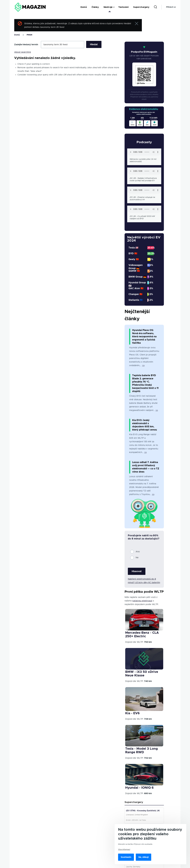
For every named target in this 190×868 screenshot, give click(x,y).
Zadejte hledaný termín (26, 45)
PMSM (29, 35)
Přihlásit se (171, 7)
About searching (23, 52)
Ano (138, 552)
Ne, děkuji (143, 857)
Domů (17, 35)
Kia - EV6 (132, 713)
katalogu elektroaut (142, 601)
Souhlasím (126, 857)
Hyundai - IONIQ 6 (139, 788)
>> (143, 365)
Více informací (124, 849)
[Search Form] (155, 7)
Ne (137, 558)
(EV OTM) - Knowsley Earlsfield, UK (143, 811)
